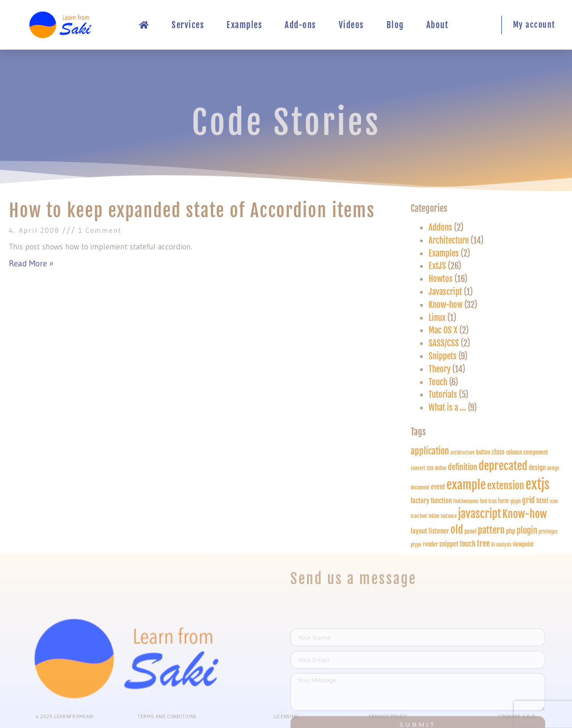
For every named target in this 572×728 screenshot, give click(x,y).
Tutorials (443, 395)
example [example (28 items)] (466, 485)
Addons (440, 227)
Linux (437, 318)
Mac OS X (443, 330)
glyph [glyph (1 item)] (515, 501)
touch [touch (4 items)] (468, 544)
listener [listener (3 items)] (439, 531)
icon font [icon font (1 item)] (419, 516)
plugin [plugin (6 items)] (527, 530)
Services (188, 25)
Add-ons (301, 25)
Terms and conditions (167, 716)
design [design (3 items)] (537, 468)
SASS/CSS (444, 343)
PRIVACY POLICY (388, 716)
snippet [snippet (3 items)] (449, 544)
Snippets (443, 356)
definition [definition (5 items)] (463, 467)
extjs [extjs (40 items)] (537, 484)
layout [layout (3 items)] (419, 531)
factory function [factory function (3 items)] (431, 501)
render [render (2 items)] (430, 544)
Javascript (445, 292)
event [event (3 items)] (438, 487)
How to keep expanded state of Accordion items (192, 210)
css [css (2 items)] (430, 468)
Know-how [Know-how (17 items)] (525, 514)
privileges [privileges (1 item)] (548, 532)
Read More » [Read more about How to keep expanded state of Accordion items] (31, 263)
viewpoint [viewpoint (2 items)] (523, 544)
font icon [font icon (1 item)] (488, 501)
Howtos (441, 279)
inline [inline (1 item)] (434, 516)
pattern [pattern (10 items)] (491, 530)
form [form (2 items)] (503, 501)
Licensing (286, 716)
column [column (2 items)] (514, 452)
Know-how (446, 305)
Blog (395, 25)
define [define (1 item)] (441, 468)
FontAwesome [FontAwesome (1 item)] (466, 501)
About (437, 25)
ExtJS (437, 266)
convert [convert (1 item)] (418, 468)
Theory (440, 369)
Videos (351, 25)
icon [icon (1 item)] (554, 501)
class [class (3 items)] (498, 452)
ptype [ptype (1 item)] (416, 545)
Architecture (449, 240)
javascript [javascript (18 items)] (479, 514)
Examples (244, 25)
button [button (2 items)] (483, 452)
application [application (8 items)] (430, 451)
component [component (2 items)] (536, 452)
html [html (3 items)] (542, 501)
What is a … (447, 408)
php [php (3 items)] (511, 531)
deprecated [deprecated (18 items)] (503, 466)
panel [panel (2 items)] (470, 531)
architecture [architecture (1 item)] (463, 453)
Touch (438, 382)
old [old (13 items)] (457, 530)
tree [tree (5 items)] (483, 543)
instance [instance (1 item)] (449, 516)
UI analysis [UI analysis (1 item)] (501, 545)
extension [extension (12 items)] (506, 486)
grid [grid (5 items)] (528, 500)
